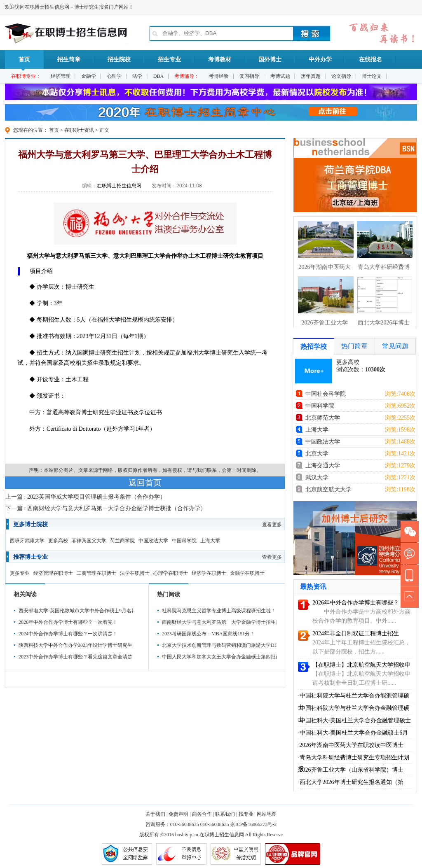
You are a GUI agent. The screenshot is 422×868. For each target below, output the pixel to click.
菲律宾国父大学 (89, 541)
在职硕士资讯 (79, 130)
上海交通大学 (323, 465)
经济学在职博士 (209, 573)
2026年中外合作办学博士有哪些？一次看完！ (68, 622)
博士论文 (372, 76)
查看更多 (272, 525)
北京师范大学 (323, 418)
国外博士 (270, 59)
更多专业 (20, 573)
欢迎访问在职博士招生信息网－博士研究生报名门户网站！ (69, 7)
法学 (137, 76)
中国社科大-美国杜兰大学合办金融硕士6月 (354, 733)
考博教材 (220, 59)
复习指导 (249, 76)
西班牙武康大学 (27, 541)
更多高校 (58, 541)
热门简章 (354, 346)
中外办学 (320, 59)
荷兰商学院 (122, 541)
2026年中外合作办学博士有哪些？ (356, 603)
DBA (158, 76)
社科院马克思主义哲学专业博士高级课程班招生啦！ (218, 611)
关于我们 (155, 814)
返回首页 (145, 483)
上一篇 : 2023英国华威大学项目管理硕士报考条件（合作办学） (86, 497)
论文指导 (341, 76)
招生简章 (69, 59)
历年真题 (311, 76)
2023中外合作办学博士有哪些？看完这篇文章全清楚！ (75, 657)
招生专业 (169, 59)
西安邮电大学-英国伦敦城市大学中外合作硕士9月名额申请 (75, 611)
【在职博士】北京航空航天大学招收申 (361, 665)
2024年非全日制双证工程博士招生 (356, 633)
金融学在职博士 (247, 573)
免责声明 (178, 814)
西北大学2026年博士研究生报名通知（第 (352, 782)
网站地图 (267, 814)
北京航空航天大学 (328, 489)
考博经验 (219, 76)
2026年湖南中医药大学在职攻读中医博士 (352, 745)
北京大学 (317, 454)
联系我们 (225, 814)
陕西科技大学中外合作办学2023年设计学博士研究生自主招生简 (75, 645)
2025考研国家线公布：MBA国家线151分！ (208, 634)
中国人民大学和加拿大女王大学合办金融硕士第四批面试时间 (218, 657)
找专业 (246, 814)
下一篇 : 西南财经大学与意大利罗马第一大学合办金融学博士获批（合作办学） (106, 508)
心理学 (114, 76)
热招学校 (314, 346)
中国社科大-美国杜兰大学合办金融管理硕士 (355, 720)
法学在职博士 (135, 573)
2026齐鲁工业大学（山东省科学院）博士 (352, 770)
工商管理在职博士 (96, 573)
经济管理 (61, 76)
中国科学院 (184, 541)
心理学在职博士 (171, 573)
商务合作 (202, 814)
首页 (24, 63)
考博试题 (280, 76)
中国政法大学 (153, 541)
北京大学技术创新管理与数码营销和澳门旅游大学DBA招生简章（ (218, 645)
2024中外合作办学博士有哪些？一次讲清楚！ (68, 634)
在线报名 (370, 59)
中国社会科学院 (326, 394)
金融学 (89, 76)
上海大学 (210, 541)
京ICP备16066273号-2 (254, 824)
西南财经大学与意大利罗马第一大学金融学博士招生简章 (218, 622)
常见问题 (395, 346)
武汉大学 (317, 477)
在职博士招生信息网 (119, 186)
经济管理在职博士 (53, 573)
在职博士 (209, 835)
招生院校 (119, 59)
